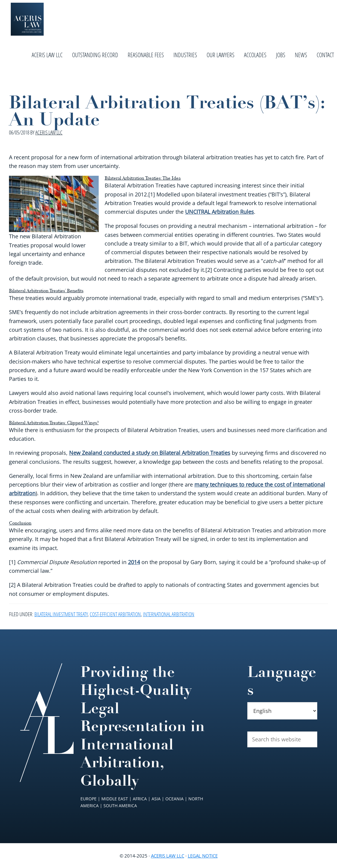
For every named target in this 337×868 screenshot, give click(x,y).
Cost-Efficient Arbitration (115, 614)
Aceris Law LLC (168, 856)
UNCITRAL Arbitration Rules (219, 212)
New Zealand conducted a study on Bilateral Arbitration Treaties (150, 453)
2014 (134, 562)
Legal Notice (203, 856)
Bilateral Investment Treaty (61, 614)
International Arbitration (169, 614)
